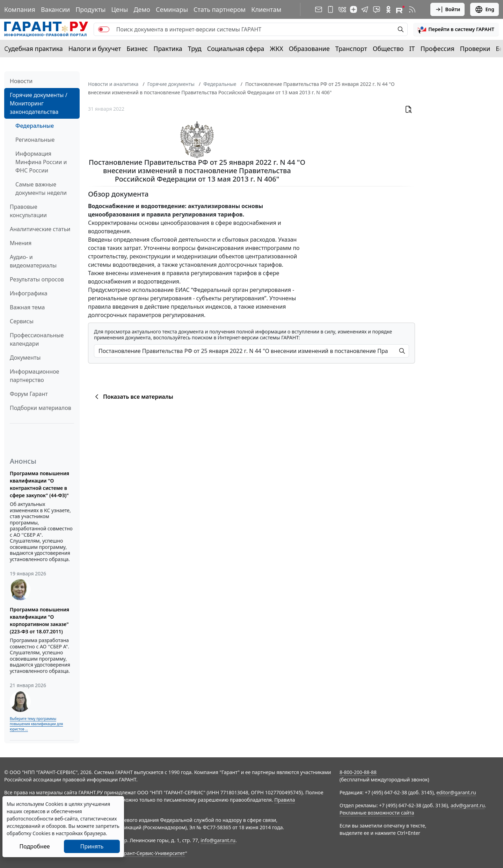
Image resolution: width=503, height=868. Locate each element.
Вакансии (55, 9)
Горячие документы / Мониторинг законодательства (39, 103)
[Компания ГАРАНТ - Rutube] (400, 9)
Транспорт (351, 49)
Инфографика (29, 293)
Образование (309, 49)
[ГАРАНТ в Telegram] (365, 9)
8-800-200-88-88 (358, 772)
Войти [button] (448, 9)
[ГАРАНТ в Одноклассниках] (388, 9)
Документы (25, 358)
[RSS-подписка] (412, 9)
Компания (20, 9)
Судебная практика (34, 49)
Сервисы (22, 321)
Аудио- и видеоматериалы (33, 261)
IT (412, 49)
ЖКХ (277, 49)
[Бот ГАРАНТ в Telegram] (377, 9)
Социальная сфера (236, 49)
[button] (456, 29)
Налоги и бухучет (95, 49)
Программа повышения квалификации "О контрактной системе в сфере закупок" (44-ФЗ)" (39, 484)
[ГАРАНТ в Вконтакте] (342, 9)
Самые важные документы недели (41, 189)
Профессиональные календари (37, 339)
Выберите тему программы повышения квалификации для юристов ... (36, 724)
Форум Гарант (29, 394)
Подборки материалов (41, 408)
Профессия (438, 49)
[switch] (104, 29)
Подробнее (34, 846)
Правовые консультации (28, 211)
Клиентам (266, 9)
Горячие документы (171, 84)
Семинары (172, 9)
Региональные (35, 140)
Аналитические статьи (40, 229)
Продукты (90, 9)
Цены (119, 9)
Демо (142, 9)
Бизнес (137, 49)
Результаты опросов (37, 279)
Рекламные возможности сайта (377, 813)
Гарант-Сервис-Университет (152, 853)
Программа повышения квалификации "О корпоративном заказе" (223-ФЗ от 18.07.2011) (39, 620)
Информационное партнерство (34, 376)
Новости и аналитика (113, 84)
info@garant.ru (218, 840)
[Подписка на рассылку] (319, 9)
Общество (388, 49)
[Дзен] (353, 9)
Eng (484, 9)
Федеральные (35, 126)
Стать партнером (220, 9)
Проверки (475, 49)
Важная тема (27, 307)
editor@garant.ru (456, 792)
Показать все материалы (133, 397)
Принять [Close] (92, 846)
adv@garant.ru (468, 805)
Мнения (21, 243)
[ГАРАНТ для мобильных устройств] (330, 9)
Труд (195, 49)
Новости (21, 81)
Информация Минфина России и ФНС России (41, 162)
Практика (168, 49)
